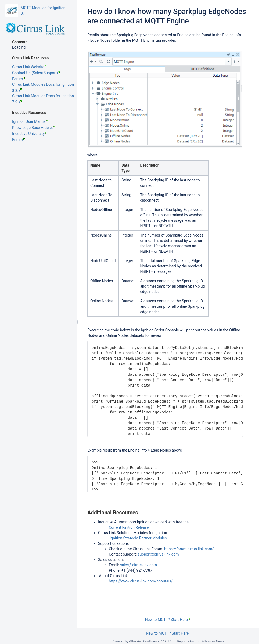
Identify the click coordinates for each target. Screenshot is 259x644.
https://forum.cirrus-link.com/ (189, 549)
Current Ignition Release (129, 527)
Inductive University (29, 134)
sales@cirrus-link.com (139, 565)
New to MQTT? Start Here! (168, 620)
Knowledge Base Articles (34, 128)
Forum (18, 79)
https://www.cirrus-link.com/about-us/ (141, 581)
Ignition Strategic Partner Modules (138, 538)
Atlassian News (213, 641)
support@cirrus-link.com (158, 554)
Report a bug (186, 641)
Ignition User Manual (30, 121)
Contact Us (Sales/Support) (36, 73)
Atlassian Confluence (144, 641)
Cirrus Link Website (29, 67)
